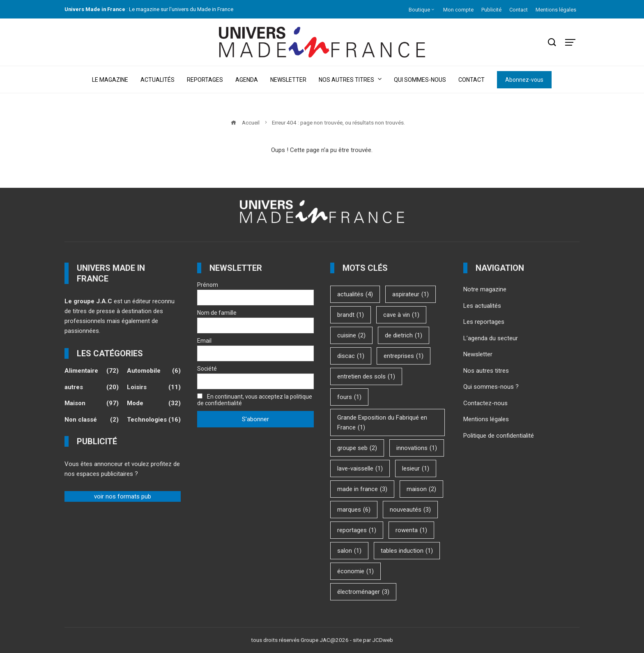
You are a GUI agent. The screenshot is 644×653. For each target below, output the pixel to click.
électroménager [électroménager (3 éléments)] (363, 592)
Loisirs (154, 388)
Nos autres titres (350, 79)
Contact (519, 10)
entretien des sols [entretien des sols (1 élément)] (366, 376)
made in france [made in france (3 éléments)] (362, 489)
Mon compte (458, 10)
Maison (92, 404)
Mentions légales (556, 10)
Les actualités (482, 306)
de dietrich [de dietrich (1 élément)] (404, 335)
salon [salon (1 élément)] (349, 551)
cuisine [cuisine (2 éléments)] (351, 335)
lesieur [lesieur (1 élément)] (416, 468)
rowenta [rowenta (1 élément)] (411, 530)
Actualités (158, 80)
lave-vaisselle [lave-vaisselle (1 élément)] (360, 468)
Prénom (208, 285)
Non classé (92, 420)
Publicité (491, 10)
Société (207, 369)
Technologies (154, 420)
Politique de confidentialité (499, 436)
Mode (154, 404)
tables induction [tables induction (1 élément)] (407, 551)
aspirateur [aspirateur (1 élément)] (411, 294)
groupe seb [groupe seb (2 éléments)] (357, 448)
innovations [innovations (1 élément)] (417, 448)
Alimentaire (92, 371)
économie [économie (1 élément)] (355, 571)
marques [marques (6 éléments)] (354, 510)
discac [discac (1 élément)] (351, 356)
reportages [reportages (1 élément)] (357, 530)
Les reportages (484, 322)
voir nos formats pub (123, 496)
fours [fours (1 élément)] (349, 397)
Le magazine (110, 80)
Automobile (154, 371)
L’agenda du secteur (491, 338)
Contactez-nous (485, 403)
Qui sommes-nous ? (491, 387)
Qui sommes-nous (420, 80)
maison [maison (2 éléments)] (421, 489)
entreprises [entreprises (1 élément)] (404, 356)
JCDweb (383, 640)
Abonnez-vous (524, 80)
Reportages (205, 80)
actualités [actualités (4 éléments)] (355, 294)
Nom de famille (217, 313)
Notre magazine (485, 289)
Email (204, 341)
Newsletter (288, 80)
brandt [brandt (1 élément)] (351, 315)
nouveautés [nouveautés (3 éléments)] (410, 510)
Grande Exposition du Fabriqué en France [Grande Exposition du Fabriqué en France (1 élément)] (382, 423)
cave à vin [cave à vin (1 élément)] (401, 315)
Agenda (247, 80)
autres (92, 388)
